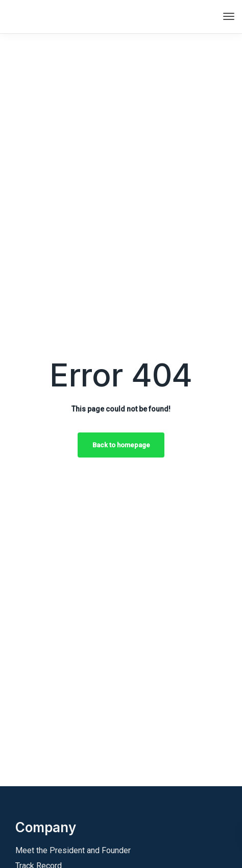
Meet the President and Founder (73, 850)
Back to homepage (121, 445)
